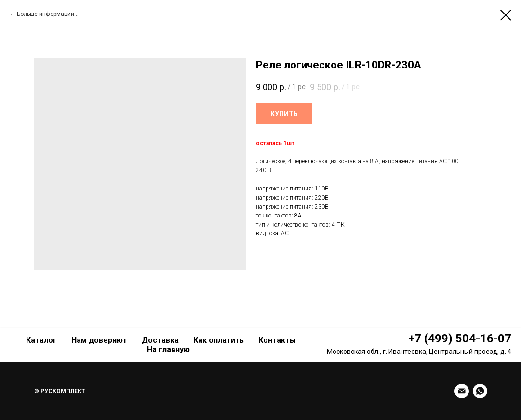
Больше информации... (48, 14)
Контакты (277, 340)
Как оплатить (219, 340)
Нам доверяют (99, 340)
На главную (168, 349)
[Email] (462, 391)
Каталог (41, 340)
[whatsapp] (480, 391)
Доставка (160, 340)
